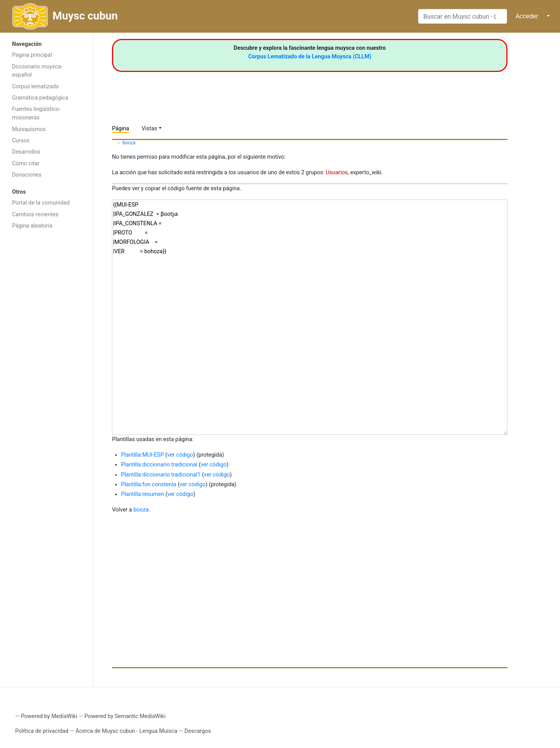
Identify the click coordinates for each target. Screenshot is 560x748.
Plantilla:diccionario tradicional (159, 465)
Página (121, 129)
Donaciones (27, 175)
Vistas (149, 129)
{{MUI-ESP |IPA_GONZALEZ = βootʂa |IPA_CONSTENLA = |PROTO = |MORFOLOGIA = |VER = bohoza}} (310, 317)
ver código (180, 455)
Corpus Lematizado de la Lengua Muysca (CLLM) (310, 57)
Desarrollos (26, 152)
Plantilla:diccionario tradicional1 (161, 475)
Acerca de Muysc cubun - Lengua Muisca (126, 731)
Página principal (32, 55)
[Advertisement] (46, 357)
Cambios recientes (35, 215)
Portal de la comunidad (41, 203)
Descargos (198, 731)
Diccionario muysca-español (37, 71)
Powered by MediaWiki (49, 716)
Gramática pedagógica (40, 98)
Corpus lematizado (36, 87)
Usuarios (337, 173)
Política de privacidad (42, 731)
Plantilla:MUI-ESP (142, 455)
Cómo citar (26, 164)
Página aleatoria (32, 226)
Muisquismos (29, 129)
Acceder (527, 16)
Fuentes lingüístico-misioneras (36, 113)
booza (129, 143)
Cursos (21, 141)
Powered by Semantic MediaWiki (125, 716)
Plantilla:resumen (143, 494)
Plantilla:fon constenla (149, 484)
